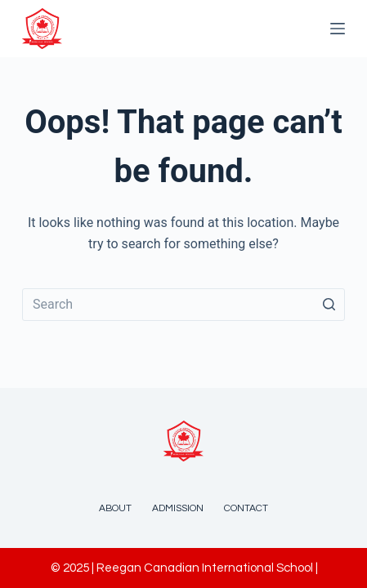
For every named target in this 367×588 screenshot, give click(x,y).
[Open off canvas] (338, 29)
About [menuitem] (115, 508)
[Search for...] (183, 305)
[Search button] (329, 305)
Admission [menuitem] (178, 508)
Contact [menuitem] (246, 508)
